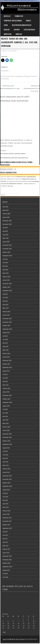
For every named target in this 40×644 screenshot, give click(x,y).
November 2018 (7, 479)
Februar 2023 (6, 312)
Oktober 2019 (6, 441)
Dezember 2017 (7, 518)
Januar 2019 (6, 472)
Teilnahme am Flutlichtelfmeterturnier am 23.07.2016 (32, 88)
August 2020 (6, 406)
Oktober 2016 (6, 563)
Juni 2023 (5, 298)
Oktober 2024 (6, 252)
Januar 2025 (6, 242)
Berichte (7, 30)
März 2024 (6, 273)
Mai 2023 (5, 301)
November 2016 (7, 560)
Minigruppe (27, 76)
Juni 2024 (5, 263)
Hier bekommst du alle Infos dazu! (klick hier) (14, 158)
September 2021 (7, 368)
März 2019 (6, 465)
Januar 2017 (6, 553)
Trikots (28, 21)
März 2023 (6, 308)
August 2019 (6, 448)
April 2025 (5, 235)
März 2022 (6, 350)
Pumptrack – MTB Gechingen (13, 21)
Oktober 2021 (6, 364)
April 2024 (5, 270)
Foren (6, 25)
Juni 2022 (5, 340)
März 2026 (6, 210)
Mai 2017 (5, 539)
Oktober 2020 (6, 399)
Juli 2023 (5, 294)
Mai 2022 (5, 343)
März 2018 (6, 507)
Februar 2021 (6, 389)
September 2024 (7, 256)
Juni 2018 (5, 497)
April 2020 (5, 420)
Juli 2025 (5, 228)
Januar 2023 (6, 315)
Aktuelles (7, 16)
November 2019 (7, 437)
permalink (6, 79)
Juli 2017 (5, 532)
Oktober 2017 (6, 525)
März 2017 (6, 546)
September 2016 (7, 567)
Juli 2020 (5, 409)
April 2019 (5, 462)
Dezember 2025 (7, 221)
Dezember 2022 (7, 319)
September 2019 (7, 444)
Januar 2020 (6, 430)
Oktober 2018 (6, 483)
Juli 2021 (5, 374)
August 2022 (6, 333)
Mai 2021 (5, 382)
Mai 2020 (5, 417)
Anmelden (19, 34)
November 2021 (7, 361)
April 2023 (5, 305)
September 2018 (7, 486)
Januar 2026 (6, 217)
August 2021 (6, 371)
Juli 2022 (5, 336)
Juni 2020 (5, 413)
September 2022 (7, 329)
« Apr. (4, 632)
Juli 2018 (5, 493)
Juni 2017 (5, 535)
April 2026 (5, 207)
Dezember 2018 (7, 476)
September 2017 (7, 528)
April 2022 (5, 347)
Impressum (8, 34)
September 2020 (7, 402)
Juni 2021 (5, 378)
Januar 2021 (6, 392)
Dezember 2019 (7, 434)
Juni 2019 (5, 455)
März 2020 (6, 423)
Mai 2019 (5, 458)
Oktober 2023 (6, 287)
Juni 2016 (5, 577)
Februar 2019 (6, 469)
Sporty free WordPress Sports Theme (13, 639)
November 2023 (7, 284)
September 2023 (7, 291)
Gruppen (17, 30)
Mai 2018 (5, 500)
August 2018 (6, 490)
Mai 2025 (5, 231)
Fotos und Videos (29, 30)
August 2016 (6, 570)
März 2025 (6, 238)
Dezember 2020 (7, 395)
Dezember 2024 (7, 245)
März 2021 (6, 385)
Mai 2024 (5, 266)
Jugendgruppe (19, 76)
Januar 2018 (6, 514)
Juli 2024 (5, 259)
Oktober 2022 (6, 326)
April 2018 (5, 504)
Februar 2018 (6, 511)
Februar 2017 (6, 549)
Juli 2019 (5, 451)
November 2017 (7, 521)
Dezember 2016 (7, 556)
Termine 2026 (19, 16)
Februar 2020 (6, 427)
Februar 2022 (6, 354)
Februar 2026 (6, 214)
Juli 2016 (5, 574)
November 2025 (7, 224)
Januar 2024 (6, 280)
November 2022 (7, 322)
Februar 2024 (6, 277)
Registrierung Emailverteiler (22, 25)
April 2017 (5, 542)
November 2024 (7, 249)
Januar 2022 (6, 357)
